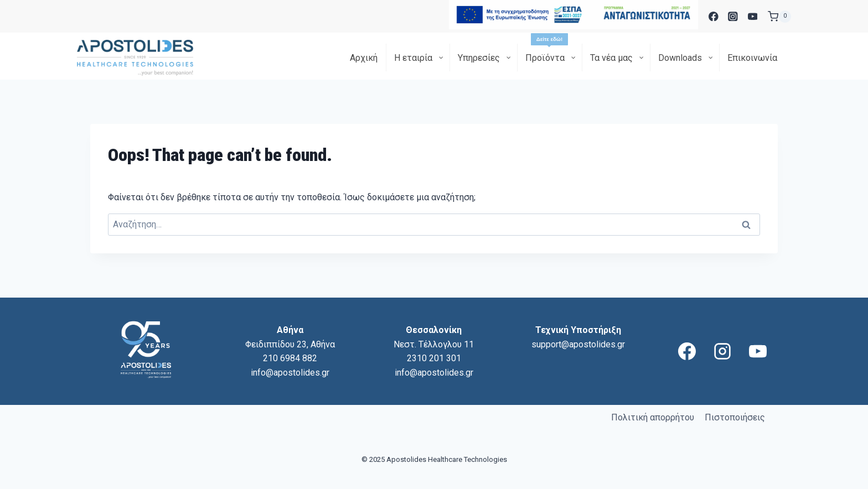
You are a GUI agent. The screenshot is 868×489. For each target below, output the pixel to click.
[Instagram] (733, 16)
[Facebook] (713, 16)
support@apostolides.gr (578, 344)
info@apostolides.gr (290, 373)
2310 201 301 (434, 358)
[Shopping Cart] (779, 17)
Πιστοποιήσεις (735, 417)
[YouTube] (753, 16)
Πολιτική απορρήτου (653, 417)
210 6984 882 (290, 358)
